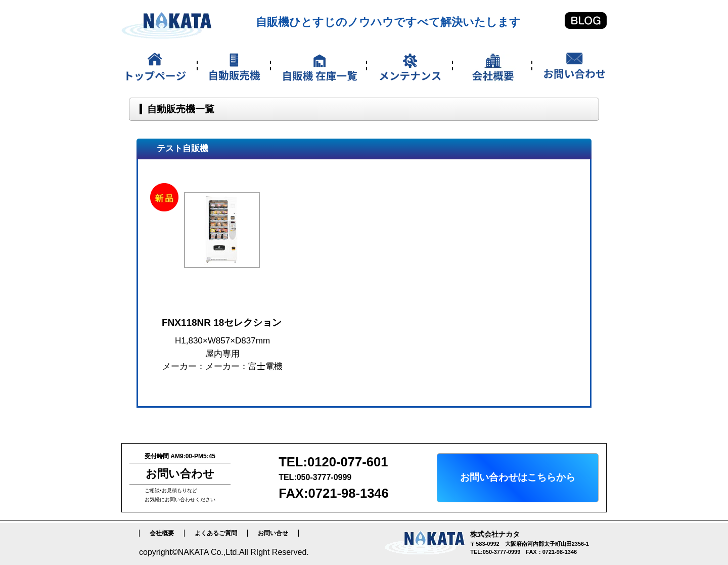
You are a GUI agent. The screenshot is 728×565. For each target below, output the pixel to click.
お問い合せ (273, 533)
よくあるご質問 (216, 533)
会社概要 (162, 533)
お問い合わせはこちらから (518, 477)
